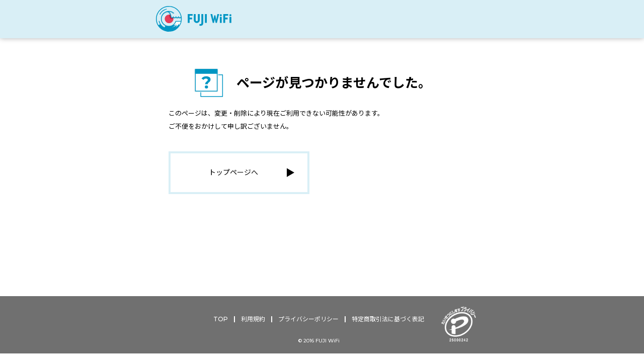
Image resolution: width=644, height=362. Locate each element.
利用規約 (253, 321)
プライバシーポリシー (308, 321)
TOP (221, 321)
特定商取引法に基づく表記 (388, 321)
